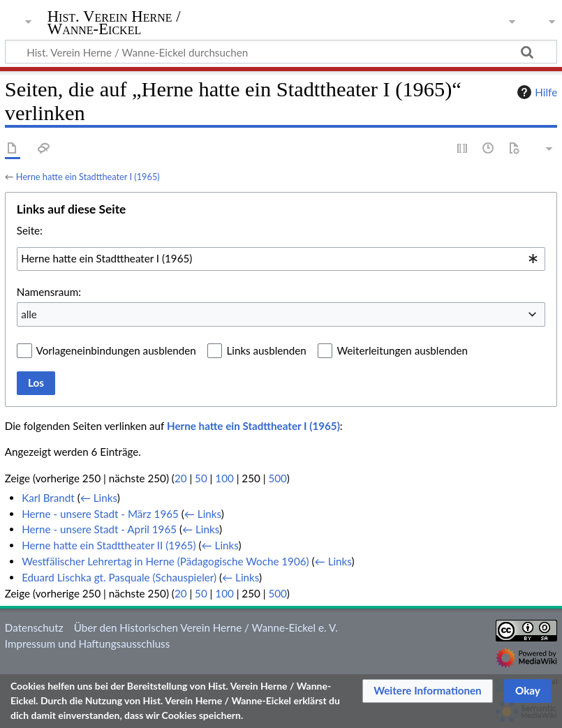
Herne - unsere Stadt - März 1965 (100, 514)
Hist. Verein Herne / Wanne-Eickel (114, 23)
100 (224, 478)
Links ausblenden (266, 350)
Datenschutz (34, 627)
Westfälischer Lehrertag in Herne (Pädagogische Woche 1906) (165, 561)
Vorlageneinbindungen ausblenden (116, 350)
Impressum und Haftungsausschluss (87, 644)
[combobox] (281, 259)
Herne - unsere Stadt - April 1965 (99, 529)
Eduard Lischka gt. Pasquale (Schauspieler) (119, 577)
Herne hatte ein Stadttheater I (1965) (88, 177)
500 (277, 478)
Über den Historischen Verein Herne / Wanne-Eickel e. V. (206, 627)
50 (201, 478)
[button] (428, 691)
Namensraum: (49, 292)
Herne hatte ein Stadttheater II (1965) (109, 545)
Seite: (30, 230)
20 (181, 478)
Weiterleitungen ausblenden (402, 350)
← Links (99, 498)
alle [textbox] (29, 314)
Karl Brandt (48, 498)
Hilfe (535, 92)
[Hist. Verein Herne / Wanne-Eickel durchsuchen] (281, 52)
